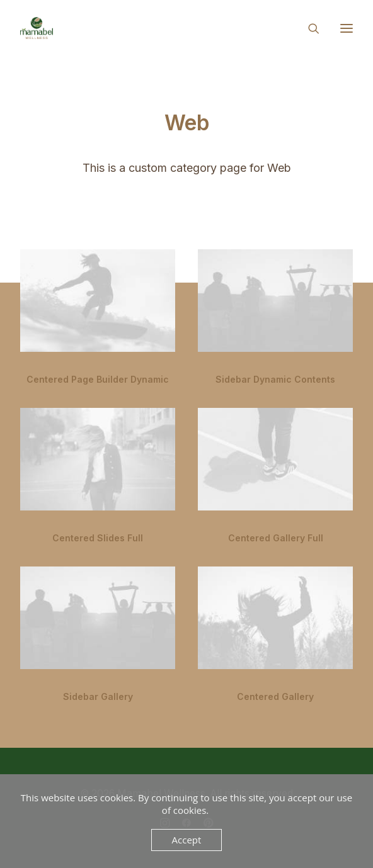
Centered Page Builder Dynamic (98, 379)
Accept (187, 840)
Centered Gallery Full (276, 538)
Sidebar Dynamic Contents (275, 379)
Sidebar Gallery (98, 696)
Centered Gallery (275, 696)
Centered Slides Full (98, 538)
